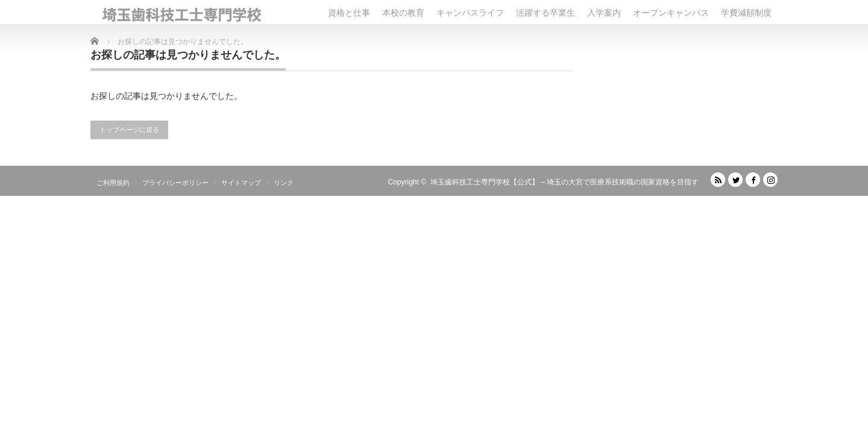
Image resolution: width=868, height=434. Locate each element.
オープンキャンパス (671, 13)
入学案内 (604, 13)
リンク (284, 183)
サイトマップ (241, 183)
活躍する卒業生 (546, 13)
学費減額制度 (746, 13)
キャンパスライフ (470, 13)
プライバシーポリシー (175, 183)
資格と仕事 (349, 13)
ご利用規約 (113, 183)
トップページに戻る (129, 130)
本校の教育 (403, 13)
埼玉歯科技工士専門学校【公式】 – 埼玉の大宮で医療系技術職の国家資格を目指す (565, 182)
